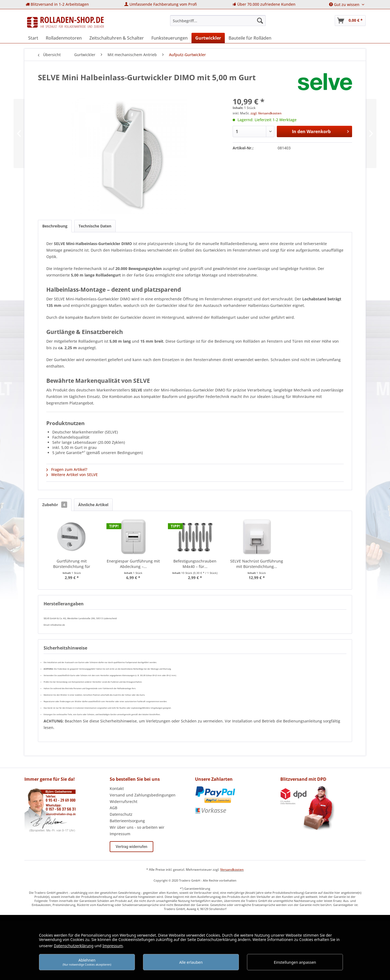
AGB (113, 808)
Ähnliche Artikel (93, 505)
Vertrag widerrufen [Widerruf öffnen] (131, 847)
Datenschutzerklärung (74, 946)
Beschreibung (55, 226)
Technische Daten (95, 226)
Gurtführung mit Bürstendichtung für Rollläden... (72, 564)
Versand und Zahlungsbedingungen (143, 795)
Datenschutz (121, 814)
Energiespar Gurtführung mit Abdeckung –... (133, 564)
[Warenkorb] (350, 21)
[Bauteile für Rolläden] (250, 38)
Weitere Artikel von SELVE (72, 475)
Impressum (120, 834)
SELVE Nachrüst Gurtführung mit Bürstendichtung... (257, 564)
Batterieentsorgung (127, 821)
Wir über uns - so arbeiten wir (137, 827)
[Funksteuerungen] (170, 38)
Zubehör (55, 505)
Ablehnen (87, 962)
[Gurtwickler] (208, 38)
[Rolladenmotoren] (64, 38)
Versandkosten (232, 870)
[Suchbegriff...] (218, 21)
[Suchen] (260, 21)
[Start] (33, 38)
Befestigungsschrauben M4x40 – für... (195, 564)
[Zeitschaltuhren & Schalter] (117, 38)
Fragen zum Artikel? (67, 469)
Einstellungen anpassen (295, 962)
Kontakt (117, 788)
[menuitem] (57, 4)
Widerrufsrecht (123, 801)
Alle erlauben (191, 962)
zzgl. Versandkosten (266, 113)
